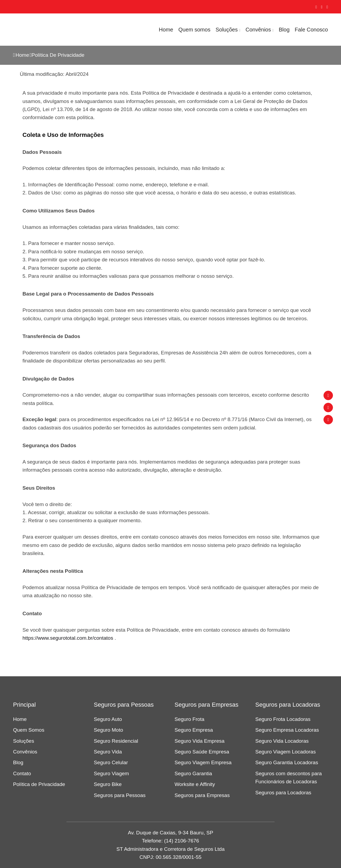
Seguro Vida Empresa (200, 741)
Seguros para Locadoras (283, 793)
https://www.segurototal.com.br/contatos (68, 638)
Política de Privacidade (39, 784)
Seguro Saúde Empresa (202, 752)
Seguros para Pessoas (120, 795)
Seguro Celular (111, 762)
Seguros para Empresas (202, 795)
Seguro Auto (108, 719)
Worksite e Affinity (195, 784)
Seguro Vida (108, 752)
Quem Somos (29, 730)
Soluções (227, 30)
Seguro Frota (190, 719)
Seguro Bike (108, 784)
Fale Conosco (311, 30)
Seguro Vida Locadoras (282, 741)
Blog (284, 30)
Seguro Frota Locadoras (283, 719)
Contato (22, 773)
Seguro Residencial (116, 741)
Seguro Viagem (112, 773)
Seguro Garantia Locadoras (287, 762)
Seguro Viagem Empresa (203, 762)
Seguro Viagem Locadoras (286, 752)
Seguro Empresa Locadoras (287, 730)
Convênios (258, 30)
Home (166, 30)
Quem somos (194, 30)
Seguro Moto (109, 730)
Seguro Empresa (194, 730)
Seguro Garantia (193, 773)
